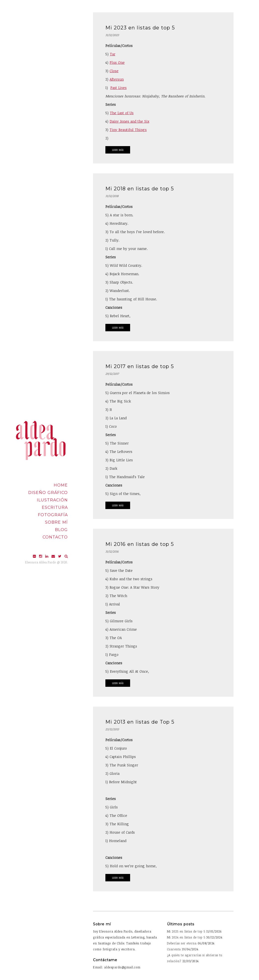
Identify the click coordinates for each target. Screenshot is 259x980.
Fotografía (53, 515)
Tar (113, 54)
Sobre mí (56, 522)
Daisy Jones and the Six (129, 121)
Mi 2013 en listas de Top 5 (140, 722)
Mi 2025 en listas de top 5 (186, 931)
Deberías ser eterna (182, 943)
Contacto (55, 537)
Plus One (117, 62)
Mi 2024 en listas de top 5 (186, 937)
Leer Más (118, 150)
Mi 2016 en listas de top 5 (140, 544)
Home (61, 485)
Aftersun (117, 79)
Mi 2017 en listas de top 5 (140, 366)
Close (114, 71)
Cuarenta (174, 949)
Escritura (55, 507)
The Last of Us (122, 113)
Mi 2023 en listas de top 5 (140, 28)
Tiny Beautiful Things (128, 130)
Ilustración (52, 500)
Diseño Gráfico (48, 493)
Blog (61, 530)
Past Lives (118, 88)
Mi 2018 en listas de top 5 (140, 189)
